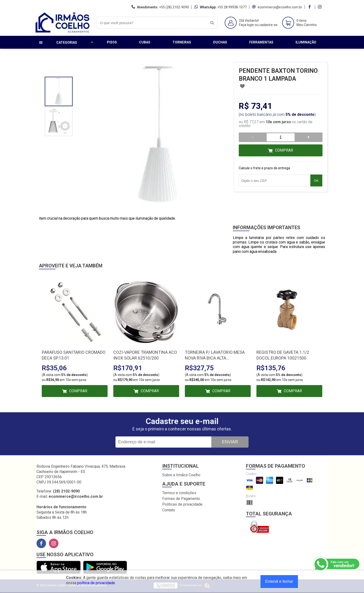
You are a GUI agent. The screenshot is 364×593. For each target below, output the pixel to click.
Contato (169, 510)
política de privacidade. (96, 583)
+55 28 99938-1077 (232, 7)
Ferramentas (261, 42)
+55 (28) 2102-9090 (174, 7)
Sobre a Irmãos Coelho (181, 475)
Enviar (230, 442)
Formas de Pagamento (181, 499)
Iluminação (306, 42)
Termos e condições (179, 493)
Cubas (145, 42)
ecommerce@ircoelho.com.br (280, 7)
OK (316, 181)
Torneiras (182, 42)
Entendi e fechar (279, 581)
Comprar (284, 150)
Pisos (112, 42)
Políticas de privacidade (182, 504)
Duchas (220, 42)
